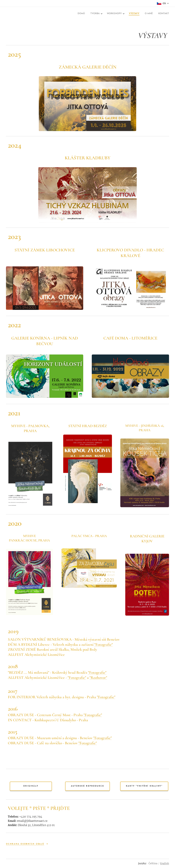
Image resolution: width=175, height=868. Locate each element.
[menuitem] (83, 14)
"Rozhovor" (98, 678)
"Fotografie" (104, 645)
